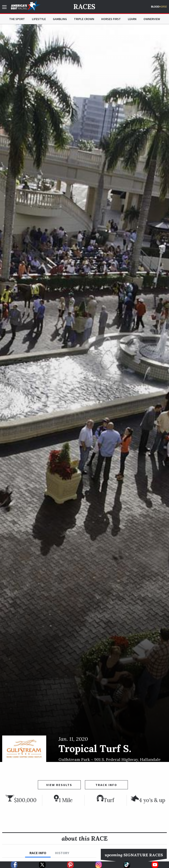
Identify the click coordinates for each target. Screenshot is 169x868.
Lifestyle (39, 19)
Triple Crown (84, 19)
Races (84, 7)
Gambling (60, 19)
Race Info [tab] (38, 853)
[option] (84, 393)
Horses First (111, 19)
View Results (59, 785)
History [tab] (62, 853)
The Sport (17, 19)
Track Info (106, 785)
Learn (132, 19)
